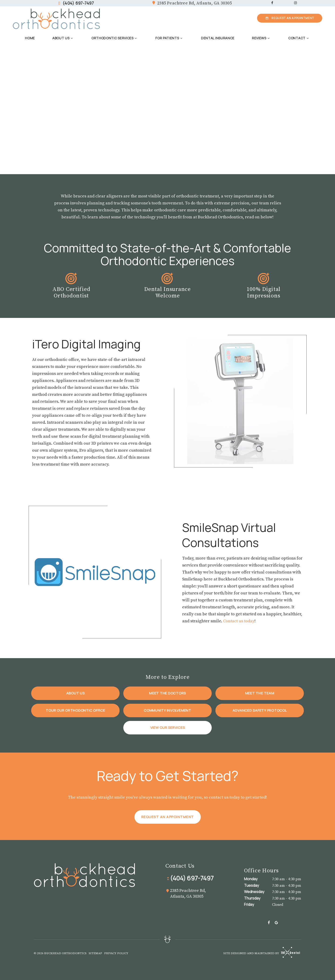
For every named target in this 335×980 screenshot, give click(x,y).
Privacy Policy (116, 953)
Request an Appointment (168, 817)
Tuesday (251, 885)
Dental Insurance (218, 38)
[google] (276, 923)
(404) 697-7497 (75, 3)
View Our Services (168, 728)
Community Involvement (167, 710)
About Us (63, 38)
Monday (251, 879)
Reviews (261, 38)
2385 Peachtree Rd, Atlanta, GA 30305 (186, 893)
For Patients (169, 38)
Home (30, 38)
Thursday (252, 898)
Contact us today (239, 621)
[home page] (56, 19)
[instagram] (295, 3)
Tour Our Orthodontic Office (75, 710)
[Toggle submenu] (72, 38)
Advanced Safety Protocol (260, 710)
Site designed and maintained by (260, 953)
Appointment (290, 18)
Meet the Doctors (167, 693)
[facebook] (272, 3)
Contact (299, 38)
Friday (249, 904)
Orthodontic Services (115, 38)
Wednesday (254, 892)
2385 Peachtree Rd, (192, 3)
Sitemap (95, 953)
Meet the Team (260, 693)
